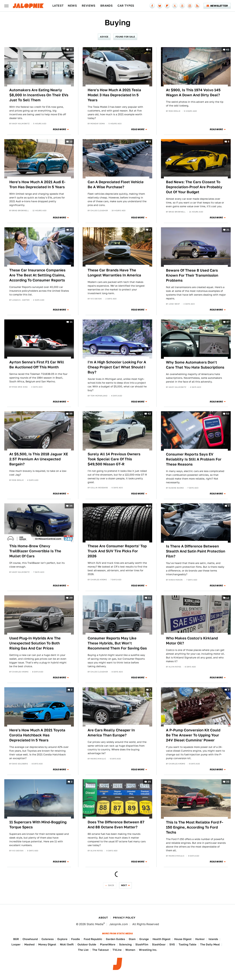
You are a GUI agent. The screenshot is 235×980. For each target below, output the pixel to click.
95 (71, 414)
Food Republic (93, 939)
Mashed (29, 944)
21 (228, 230)
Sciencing (125, 944)
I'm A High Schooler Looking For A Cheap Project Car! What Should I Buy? (117, 367)
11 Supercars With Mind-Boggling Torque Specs (38, 825)
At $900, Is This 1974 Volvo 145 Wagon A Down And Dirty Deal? (193, 92)
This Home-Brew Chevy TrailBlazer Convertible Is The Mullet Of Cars (35, 551)
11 (71, 50)
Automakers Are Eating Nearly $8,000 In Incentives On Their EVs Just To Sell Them (39, 95)
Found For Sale (125, 37)
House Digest (183, 939)
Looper (16, 944)
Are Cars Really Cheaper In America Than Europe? (111, 733)
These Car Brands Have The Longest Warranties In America (114, 273)
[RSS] (197, 6)
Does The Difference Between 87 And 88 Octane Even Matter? (116, 825)
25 (149, 782)
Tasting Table (188, 944)
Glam (132, 939)
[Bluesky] (160, 6)
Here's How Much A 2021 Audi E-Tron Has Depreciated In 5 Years (37, 184)
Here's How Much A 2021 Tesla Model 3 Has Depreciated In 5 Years (114, 95)
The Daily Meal (210, 944)
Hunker (200, 939)
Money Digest (47, 944)
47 (228, 322)
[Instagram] (190, 6)
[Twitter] (175, 6)
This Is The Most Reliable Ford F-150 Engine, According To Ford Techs (195, 827)
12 (71, 142)
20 (71, 598)
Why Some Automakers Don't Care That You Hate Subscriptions (195, 365)
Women (130, 950)
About (103, 918)
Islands (213, 939)
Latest (58, 6)
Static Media (95, 924)
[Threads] (182, 6)
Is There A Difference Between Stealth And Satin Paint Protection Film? (196, 551)
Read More (59, 129)
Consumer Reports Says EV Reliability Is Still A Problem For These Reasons (194, 459)
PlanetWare (108, 944)
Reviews (89, 6)
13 (228, 598)
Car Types (126, 6)
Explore (62, 939)
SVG (172, 944)
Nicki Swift (67, 944)
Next (124, 885)
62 (228, 50)
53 (228, 414)
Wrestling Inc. (148, 950)
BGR (16, 939)
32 (228, 782)
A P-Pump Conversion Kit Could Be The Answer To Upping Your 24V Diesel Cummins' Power (193, 735)
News (72, 6)
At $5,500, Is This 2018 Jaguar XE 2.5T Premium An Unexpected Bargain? (39, 459)
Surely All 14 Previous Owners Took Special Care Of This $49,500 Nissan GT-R (114, 459)
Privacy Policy (124, 918)
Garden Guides (115, 939)
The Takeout (101, 950)
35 (71, 506)
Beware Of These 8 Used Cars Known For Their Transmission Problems (192, 275)
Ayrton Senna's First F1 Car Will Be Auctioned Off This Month (37, 365)
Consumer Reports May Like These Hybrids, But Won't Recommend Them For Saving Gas (117, 643)
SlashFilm (142, 944)
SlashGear (159, 944)
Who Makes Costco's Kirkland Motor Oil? (192, 641)
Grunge (144, 939)
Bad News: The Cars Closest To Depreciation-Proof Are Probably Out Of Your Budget (194, 187)
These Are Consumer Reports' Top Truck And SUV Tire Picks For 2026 (117, 551)
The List (83, 950)
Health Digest (161, 939)
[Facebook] (152, 6)
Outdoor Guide (87, 944)
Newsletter (217, 6)
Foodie (76, 939)
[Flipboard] (167, 6)
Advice (104, 37)
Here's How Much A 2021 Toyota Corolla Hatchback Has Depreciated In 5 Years (37, 735)
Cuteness (48, 939)
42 (149, 414)
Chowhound (30, 939)
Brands (107, 6)
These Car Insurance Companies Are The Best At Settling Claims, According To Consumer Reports (37, 275)
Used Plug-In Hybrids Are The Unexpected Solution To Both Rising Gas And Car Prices (35, 643)
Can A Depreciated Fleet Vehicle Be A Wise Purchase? (116, 184)
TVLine (117, 950)
